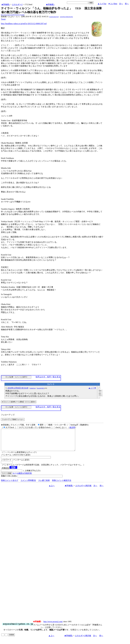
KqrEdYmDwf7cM (54, 17)
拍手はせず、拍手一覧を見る (48, 377)
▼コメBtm (113, 4)
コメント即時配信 (28, 485)
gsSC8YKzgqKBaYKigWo (66, 17)
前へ (127, 4)
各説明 (72, 427)
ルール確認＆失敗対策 (22, 477)
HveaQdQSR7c (41, 388)
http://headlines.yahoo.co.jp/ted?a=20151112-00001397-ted (24, 24)
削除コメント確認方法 (62, 485)
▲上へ (52, 490)
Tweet (3, 19)
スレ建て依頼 (44, 485)
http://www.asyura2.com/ (53, 626)
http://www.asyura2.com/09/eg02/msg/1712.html (13, 15)
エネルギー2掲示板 (83, 490)
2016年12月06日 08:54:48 (18, 388)
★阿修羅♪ (6, 4)
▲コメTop (102, 4)
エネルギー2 (17, 4)
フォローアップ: (8, 415)
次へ (121, 4)
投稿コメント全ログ (10, 485)
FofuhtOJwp (33, 388)
